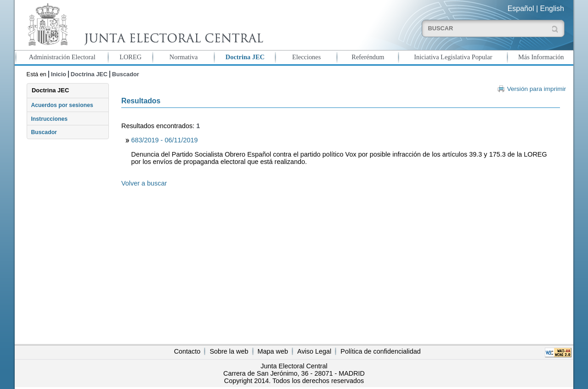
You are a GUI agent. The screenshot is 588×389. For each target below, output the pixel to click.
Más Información (541, 57)
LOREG (130, 57)
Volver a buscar (144, 183)
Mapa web (273, 351)
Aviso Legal (314, 351)
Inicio (59, 74)
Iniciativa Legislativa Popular (453, 57)
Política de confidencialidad (380, 351)
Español (521, 8)
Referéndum (368, 57)
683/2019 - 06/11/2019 (165, 140)
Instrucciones (49, 119)
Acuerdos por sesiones (62, 105)
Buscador (126, 74)
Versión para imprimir (537, 89)
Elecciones (306, 57)
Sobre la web (229, 351)
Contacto (187, 351)
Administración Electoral (62, 57)
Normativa (184, 57)
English (552, 8)
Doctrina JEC (245, 57)
